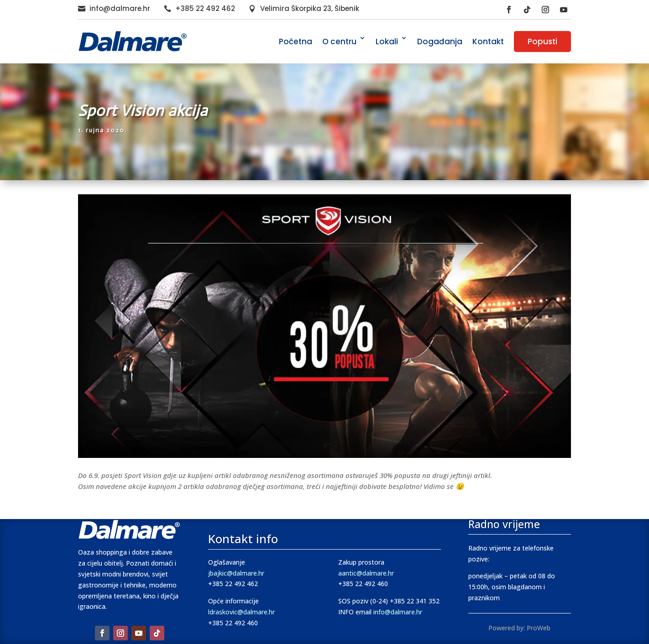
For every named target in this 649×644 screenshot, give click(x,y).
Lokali (387, 42)
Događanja (440, 42)
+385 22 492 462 (205, 8)
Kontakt (488, 42)
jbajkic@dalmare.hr (236, 573)
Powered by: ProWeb (519, 628)
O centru (339, 42)
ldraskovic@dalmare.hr (241, 612)
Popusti (542, 42)
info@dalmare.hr (120, 8)
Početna (296, 42)
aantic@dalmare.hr (366, 573)
